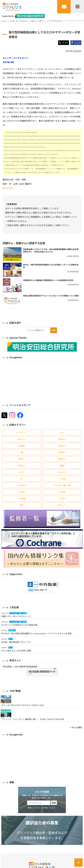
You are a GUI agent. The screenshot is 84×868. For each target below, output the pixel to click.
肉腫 (22, 452)
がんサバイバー (22, 432)
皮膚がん (22, 459)
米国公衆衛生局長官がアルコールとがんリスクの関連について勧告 (51, 296)
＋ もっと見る (76, 727)
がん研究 (22, 492)
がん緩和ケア (22, 485)
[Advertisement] (24, 380)
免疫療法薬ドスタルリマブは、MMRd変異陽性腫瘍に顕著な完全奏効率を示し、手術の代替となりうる (51, 251)
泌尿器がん (62, 446)
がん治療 (62, 479)
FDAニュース (62, 505)
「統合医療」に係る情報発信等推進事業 (29, 671)
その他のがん (62, 472)
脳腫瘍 (62, 465)
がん (22, 479)
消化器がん (62, 439)
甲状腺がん (22, 465)
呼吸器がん (62, 452)
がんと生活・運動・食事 (62, 485)
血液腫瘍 (22, 446)
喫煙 (22, 505)
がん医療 (62, 492)
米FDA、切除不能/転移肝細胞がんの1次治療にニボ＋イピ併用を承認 (51, 266)
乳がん (62, 432)
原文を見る (8, 188)
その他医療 (22, 498)
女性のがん (22, 439)
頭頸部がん (62, 459)
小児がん (22, 472)
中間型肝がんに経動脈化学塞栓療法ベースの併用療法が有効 (48, 280)
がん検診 (62, 498)
